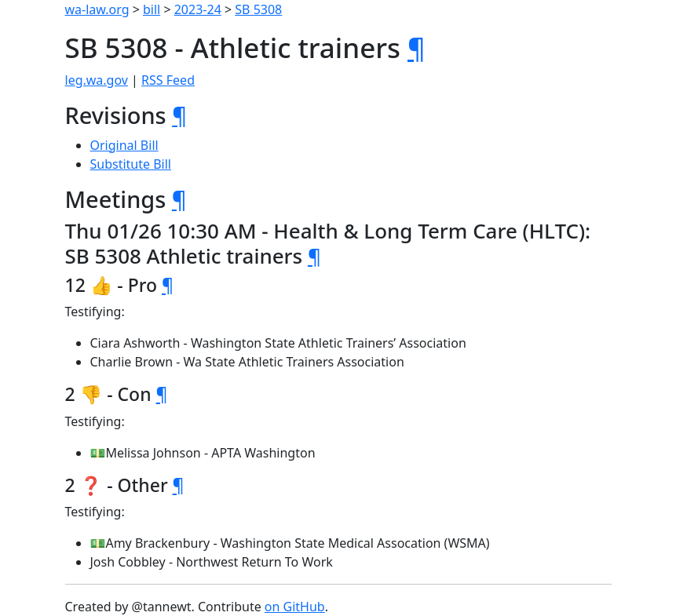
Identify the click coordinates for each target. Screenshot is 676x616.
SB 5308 (258, 9)
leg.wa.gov (97, 80)
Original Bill (124, 145)
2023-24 (198, 9)
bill (152, 9)
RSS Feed (168, 80)
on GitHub (295, 607)
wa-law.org (97, 9)
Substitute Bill (131, 164)
